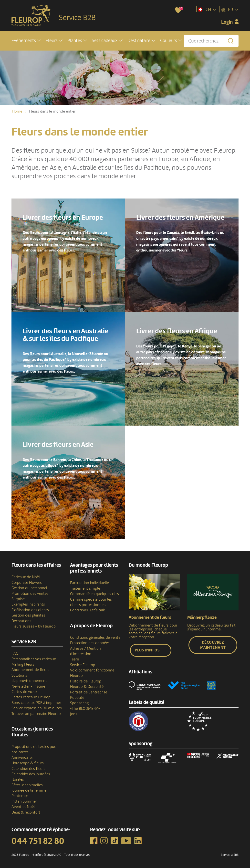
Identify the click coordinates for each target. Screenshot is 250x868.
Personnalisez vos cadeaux (34, 659)
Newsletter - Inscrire (28, 686)
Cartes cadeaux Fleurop (31, 697)
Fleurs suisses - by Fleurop (34, 626)
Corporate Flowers (27, 583)
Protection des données (90, 643)
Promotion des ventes (30, 594)
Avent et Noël (23, 807)
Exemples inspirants (28, 604)
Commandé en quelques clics (94, 594)
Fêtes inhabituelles (27, 785)
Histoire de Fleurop (86, 681)
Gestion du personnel (29, 588)
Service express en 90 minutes (37, 708)
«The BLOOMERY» (85, 709)
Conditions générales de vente (95, 638)
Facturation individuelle (89, 583)
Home (17, 111)
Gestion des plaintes (28, 615)
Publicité (77, 698)
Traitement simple (85, 588)
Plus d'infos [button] (147, 650)
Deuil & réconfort (26, 812)
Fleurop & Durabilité (87, 687)
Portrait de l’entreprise (89, 692)
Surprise (18, 599)
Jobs (74, 714)
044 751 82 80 (38, 841)
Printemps (20, 796)
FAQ (15, 653)
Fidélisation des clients (30, 610)
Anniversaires (22, 758)
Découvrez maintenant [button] (213, 645)
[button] (26, 41)
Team (75, 659)
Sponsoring (79, 703)
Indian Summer (24, 801)
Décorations (21, 621)
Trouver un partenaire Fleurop (36, 714)
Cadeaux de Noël (26, 577)
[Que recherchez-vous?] (211, 41)
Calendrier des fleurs (28, 769)
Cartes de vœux (25, 692)
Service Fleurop (83, 665)
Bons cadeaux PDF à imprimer (36, 703)
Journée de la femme (29, 790)
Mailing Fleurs (23, 664)
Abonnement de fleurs (30, 670)
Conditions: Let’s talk (88, 610)
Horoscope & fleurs (28, 763)
